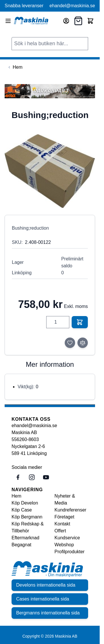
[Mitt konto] (66, 21)
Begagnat (22, 545)
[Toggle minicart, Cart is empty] (90, 21)
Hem (16, 496)
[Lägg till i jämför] (83, 343)
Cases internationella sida (43, 599)
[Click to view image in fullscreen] (50, 171)
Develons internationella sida (46, 585)
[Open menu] (8, 21)
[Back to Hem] (15, 67)
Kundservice (67, 538)
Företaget (64, 517)
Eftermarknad (25, 538)
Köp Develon (25, 503)
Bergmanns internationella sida (48, 613)
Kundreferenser (70, 510)
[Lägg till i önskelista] (70, 343)
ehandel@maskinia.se (72, 6)
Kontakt (62, 524)
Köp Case (22, 510)
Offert (60, 531)
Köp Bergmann (27, 517)
